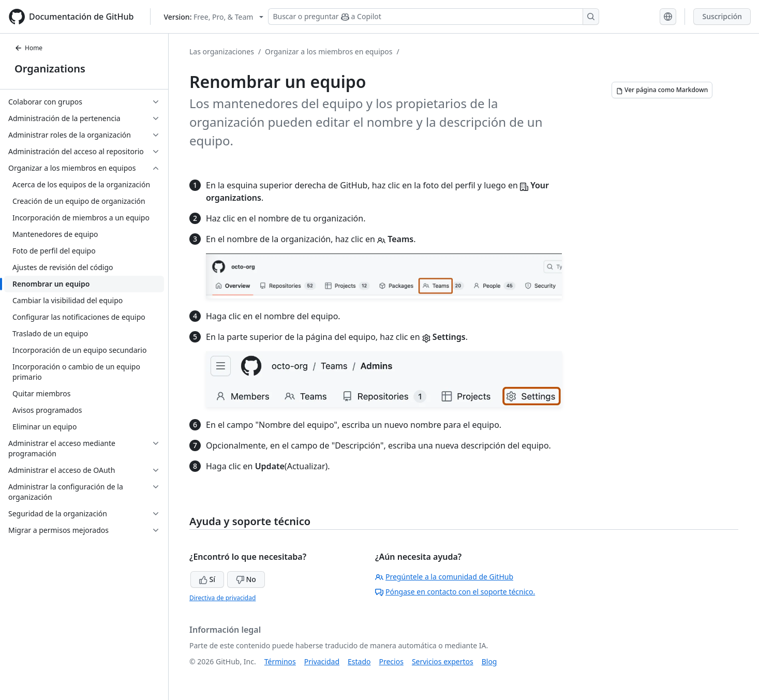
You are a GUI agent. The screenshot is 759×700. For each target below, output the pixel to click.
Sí (207, 579)
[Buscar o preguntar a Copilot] (434, 17)
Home (28, 48)
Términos (280, 661)
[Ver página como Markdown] (662, 90)
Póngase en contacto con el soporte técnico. (455, 592)
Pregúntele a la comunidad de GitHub (444, 577)
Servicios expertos (443, 661)
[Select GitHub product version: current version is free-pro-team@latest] (213, 17)
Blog (489, 661)
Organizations (50, 69)
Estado (359, 661)
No (246, 579)
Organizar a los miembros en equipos (329, 51)
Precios (391, 661)
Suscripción (722, 16)
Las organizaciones (222, 51)
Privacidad (322, 661)
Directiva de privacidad (222, 598)
